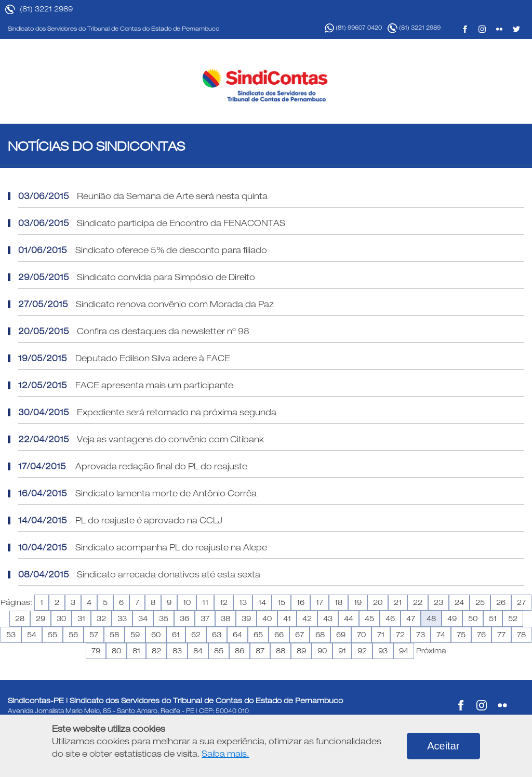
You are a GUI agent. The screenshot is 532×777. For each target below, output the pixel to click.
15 (281, 602)
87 (260, 651)
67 (300, 635)
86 (240, 651)
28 (20, 618)
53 (11, 635)
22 (418, 602)
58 (114, 635)
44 (349, 618)
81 (136, 651)
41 (287, 618)
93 (383, 651)
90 (322, 651)
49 (452, 618)
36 (184, 618)
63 (217, 635)
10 (187, 602)
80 (116, 651)
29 (41, 618)
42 (307, 618)
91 (342, 651)
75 (461, 635)
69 (341, 635)
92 (362, 651)
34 (143, 618)
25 (480, 602)
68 (320, 635)
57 (94, 635)
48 (431, 618)
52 (513, 618)
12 (224, 602)
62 (196, 635)
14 (262, 602)
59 (135, 635)
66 (279, 635)
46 (390, 618)
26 (501, 602)
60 (156, 635)
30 (61, 618)
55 (52, 635)
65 (258, 635)
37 (205, 618)
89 (301, 651)
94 (404, 651)
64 (237, 635)
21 (398, 602)
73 (421, 635)
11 (205, 602)
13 (243, 602)
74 (441, 635)
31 (81, 618)
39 (246, 618)
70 (361, 635)
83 (177, 651)
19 (358, 602)
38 (225, 618)
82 (156, 651)
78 (521, 635)
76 (481, 635)
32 (101, 618)
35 (164, 618)
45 (369, 618)
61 (176, 635)
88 (281, 651)
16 (301, 602)
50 (473, 618)
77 (501, 635)
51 (493, 618)
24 (459, 602)
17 (320, 602)
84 (198, 651)
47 (411, 618)
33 (122, 618)
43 (328, 618)
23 (438, 602)
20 (378, 602)
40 (267, 618)
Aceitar (443, 746)
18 (338, 602)
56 (73, 635)
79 (96, 651)
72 (400, 635)
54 (32, 635)
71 (381, 635)
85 (219, 651)
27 (521, 602)
